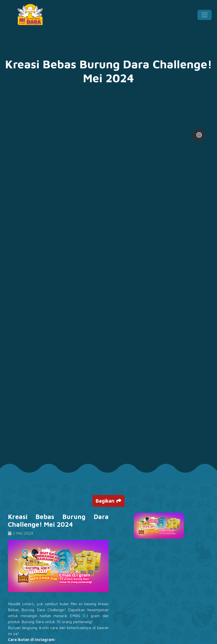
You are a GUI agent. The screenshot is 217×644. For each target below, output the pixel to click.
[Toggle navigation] (205, 15)
